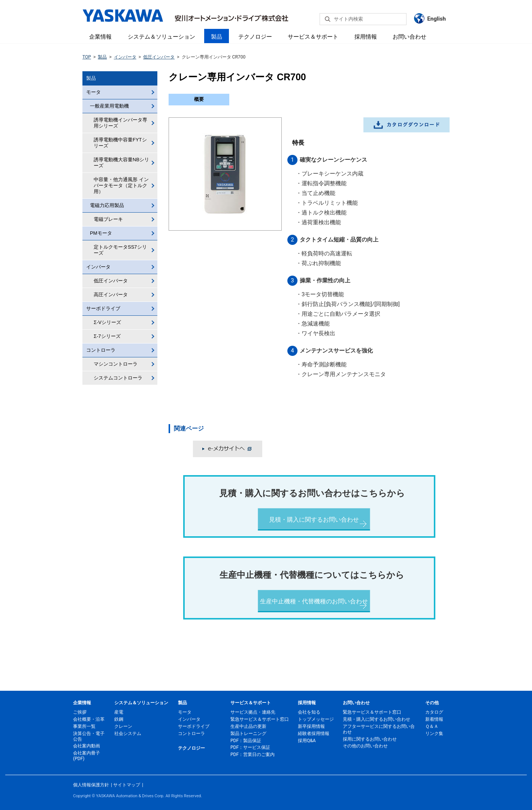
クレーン (123, 726)
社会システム (128, 733)
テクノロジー (255, 37)
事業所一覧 (84, 726)
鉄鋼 (119, 719)
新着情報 (434, 719)
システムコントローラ (118, 378)
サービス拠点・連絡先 (253, 712)
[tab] (199, 100)
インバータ (125, 57)
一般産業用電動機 (109, 106)
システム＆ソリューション (161, 37)
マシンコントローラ (116, 364)
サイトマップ (127, 785)
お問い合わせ (409, 37)
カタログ (434, 712)
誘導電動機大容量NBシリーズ (121, 163)
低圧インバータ (159, 57)
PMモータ (101, 233)
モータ (93, 92)
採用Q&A (307, 741)
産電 (119, 712)
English (436, 19)
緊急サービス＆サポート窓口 (260, 719)
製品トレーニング (248, 733)
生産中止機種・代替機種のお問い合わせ (314, 601)
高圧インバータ (111, 295)
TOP (87, 57)
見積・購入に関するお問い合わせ (314, 520)
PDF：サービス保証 (250, 747)
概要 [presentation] (199, 99)
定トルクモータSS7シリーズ (120, 250)
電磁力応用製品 (107, 205)
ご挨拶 (80, 712)
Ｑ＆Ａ (432, 726)
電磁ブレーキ (108, 219)
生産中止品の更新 (248, 726)
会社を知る (309, 712)
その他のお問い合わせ (365, 746)
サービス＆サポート (313, 37)
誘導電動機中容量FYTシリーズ (120, 143)
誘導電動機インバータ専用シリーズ (120, 123)
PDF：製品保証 (246, 741)
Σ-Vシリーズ (107, 322)
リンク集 (434, 733)
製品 (217, 37)
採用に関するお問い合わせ (370, 739)
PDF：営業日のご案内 (253, 754)
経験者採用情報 (314, 733)
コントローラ (101, 350)
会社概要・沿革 (89, 719)
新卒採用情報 (311, 726)
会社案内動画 (87, 746)
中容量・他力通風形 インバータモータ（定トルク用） (121, 185)
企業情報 (100, 37)
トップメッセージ (316, 719)
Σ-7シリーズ (107, 336)
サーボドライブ (103, 308)
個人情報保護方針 (91, 785)
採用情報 (366, 37)
